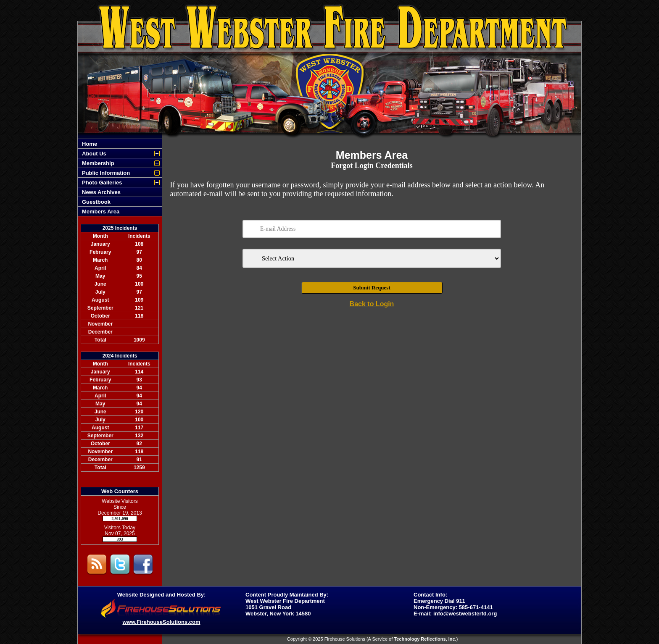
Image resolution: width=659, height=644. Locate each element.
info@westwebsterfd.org (465, 614)
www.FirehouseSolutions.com (161, 622)
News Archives (101, 192)
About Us (94, 154)
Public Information (106, 173)
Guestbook (96, 202)
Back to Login (372, 304)
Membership (98, 163)
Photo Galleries (102, 183)
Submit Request (372, 288)
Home (90, 144)
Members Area (101, 212)
